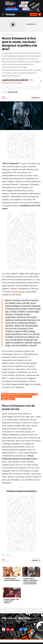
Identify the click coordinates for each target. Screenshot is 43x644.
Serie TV (9, 555)
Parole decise (18, 292)
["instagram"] (8, 629)
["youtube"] (12, 629)
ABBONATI (33, 14)
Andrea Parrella (13, 92)
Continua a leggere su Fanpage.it (21, 491)
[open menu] (2, 14)
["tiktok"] (4, 629)
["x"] (17, 629)
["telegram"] (25, 629)
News (3, 555)
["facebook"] (21, 629)
